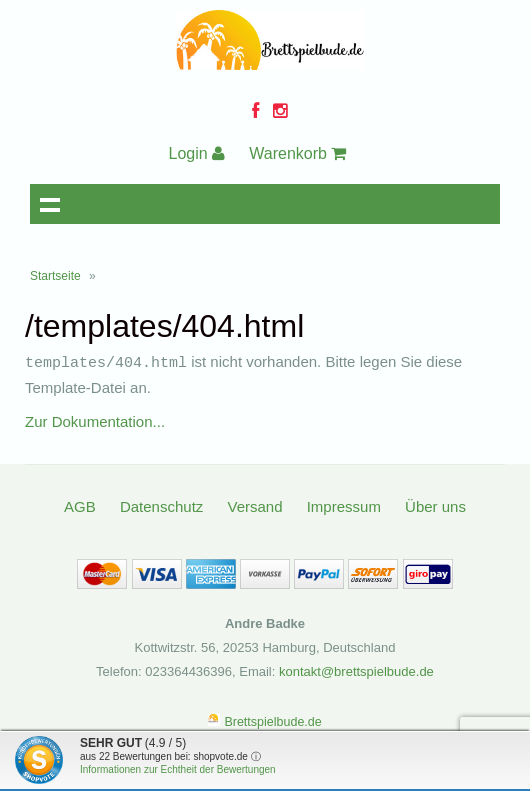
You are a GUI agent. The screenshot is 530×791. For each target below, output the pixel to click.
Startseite (55, 276)
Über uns (435, 505)
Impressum (344, 505)
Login (197, 153)
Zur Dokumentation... (95, 420)
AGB (80, 505)
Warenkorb (297, 153)
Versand (254, 505)
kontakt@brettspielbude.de (356, 670)
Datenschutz (161, 505)
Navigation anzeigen (50, 204)
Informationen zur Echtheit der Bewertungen (178, 769)
